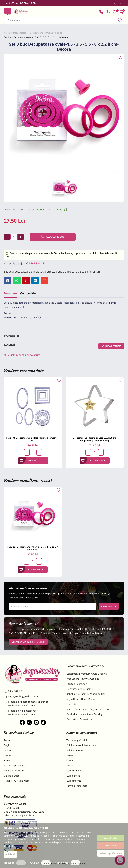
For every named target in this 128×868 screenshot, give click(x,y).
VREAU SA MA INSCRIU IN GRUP (28, 642)
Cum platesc (73, 776)
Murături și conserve (15, 766)
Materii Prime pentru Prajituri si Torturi (88, 709)
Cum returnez (74, 781)
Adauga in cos (53, 237)
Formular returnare (77, 786)
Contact (71, 761)
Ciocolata (71, 704)
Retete (70, 756)
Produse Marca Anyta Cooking (83, 679)
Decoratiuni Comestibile (79, 719)
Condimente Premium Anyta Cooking (87, 674)
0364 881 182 (37, 263)
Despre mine (73, 766)
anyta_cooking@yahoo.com (21, 697)
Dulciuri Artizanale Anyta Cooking (85, 714)
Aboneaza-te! (109, 606)
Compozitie (28, 293)
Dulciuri (8, 751)
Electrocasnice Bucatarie (80, 689)
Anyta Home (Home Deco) (81, 699)
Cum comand (74, 771)
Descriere (10, 293)
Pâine (7, 761)
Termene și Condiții (77, 740)
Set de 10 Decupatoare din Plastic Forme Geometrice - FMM (33, 439)
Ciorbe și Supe (12, 776)
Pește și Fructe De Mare (17, 781)
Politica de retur (75, 751)
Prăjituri (8, 745)
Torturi (8, 740)
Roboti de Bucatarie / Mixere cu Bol (86, 694)
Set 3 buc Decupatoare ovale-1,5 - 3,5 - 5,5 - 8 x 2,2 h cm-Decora (33, 548)
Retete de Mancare (14, 771)
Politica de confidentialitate (81, 745)
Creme (8, 756)
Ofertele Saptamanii (77, 684)
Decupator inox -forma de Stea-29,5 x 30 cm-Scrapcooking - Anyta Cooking (95, 439)
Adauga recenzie (111, 346)
